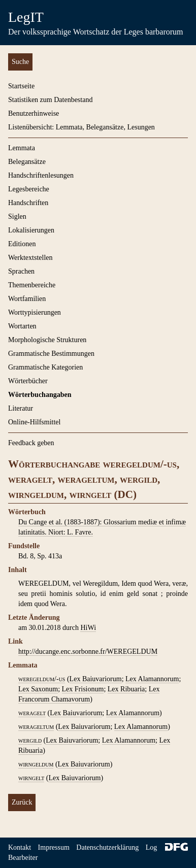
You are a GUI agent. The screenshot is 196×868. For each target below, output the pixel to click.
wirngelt (31, 778)
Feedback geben (31, 443)
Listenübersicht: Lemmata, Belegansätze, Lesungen (81, 127)
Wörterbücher (28, 381)
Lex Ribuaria (126, 689)
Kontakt (20, 847)
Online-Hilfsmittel (34, 422)
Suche (20, 62)
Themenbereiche (32, 285)
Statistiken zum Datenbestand (50, 100)
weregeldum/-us (42, 679)
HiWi (88, 628)
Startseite (21, 86)
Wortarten (22, 326)
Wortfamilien (27, 299)
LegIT (26, 17)
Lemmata (22, 148)
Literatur (21, 408)
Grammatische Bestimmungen (51, 354)
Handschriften (28, 203)
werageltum (36, 727)
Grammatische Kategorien (45, 367)
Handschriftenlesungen (41, 175)
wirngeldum (36, 764)
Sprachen (21, 271)
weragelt (32, 713)
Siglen (17, 216)
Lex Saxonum (38, 689)
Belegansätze (27, 162)
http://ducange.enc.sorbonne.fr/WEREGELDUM (88, 652)
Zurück (22, 802)
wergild (30, 740)
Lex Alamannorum (152, 679)
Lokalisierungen (31, 230)
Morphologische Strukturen (47, 340)
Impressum (54, 847)
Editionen (22, 244)
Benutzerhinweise (34, 113)
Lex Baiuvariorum (96, 679)
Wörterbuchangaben (40, 395)
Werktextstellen (30, 258)
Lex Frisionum (83, 689)
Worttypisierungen (35, 312)
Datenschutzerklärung (107, 847)
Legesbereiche (29, 189)
